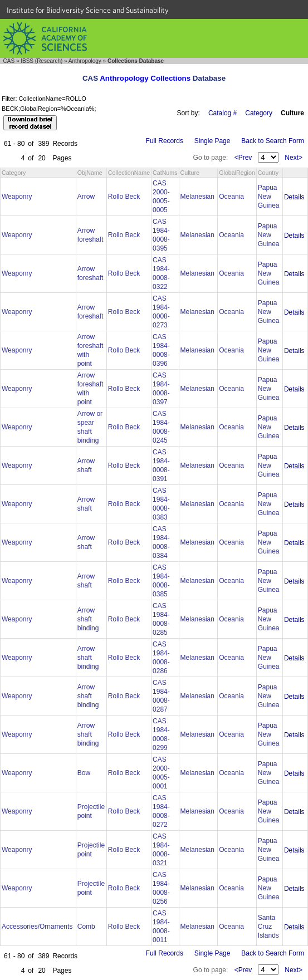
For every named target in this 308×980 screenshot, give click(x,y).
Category (259, 113)
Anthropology (85, 61)
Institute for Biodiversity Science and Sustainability (88, 10)
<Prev (243, 158)
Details (294, 197)
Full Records (165, 141)
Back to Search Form (273, 141)
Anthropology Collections (145, 78)
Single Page (212, 141)
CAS (9, 61)
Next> (294, 158)
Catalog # (223, 113)
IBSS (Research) (41, 61)
